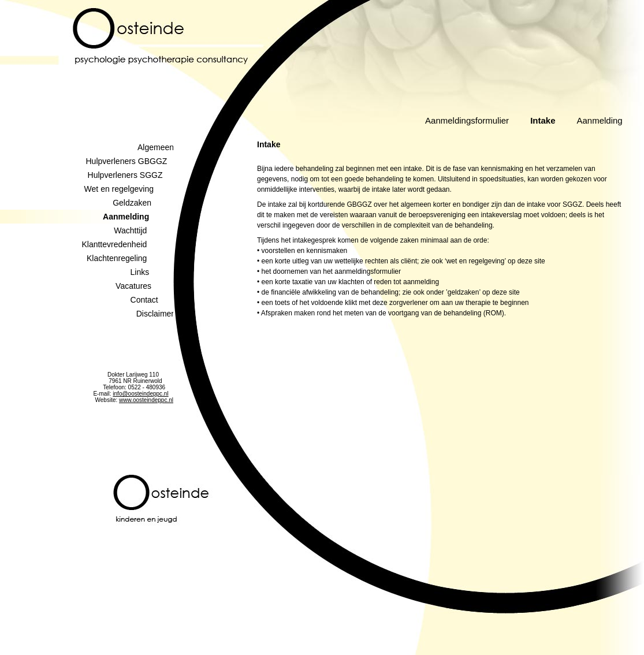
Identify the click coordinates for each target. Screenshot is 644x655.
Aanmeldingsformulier (467, 120)
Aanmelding (599, 120)
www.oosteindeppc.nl (146, 400)
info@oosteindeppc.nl (140, 394)
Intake (543, 120)
